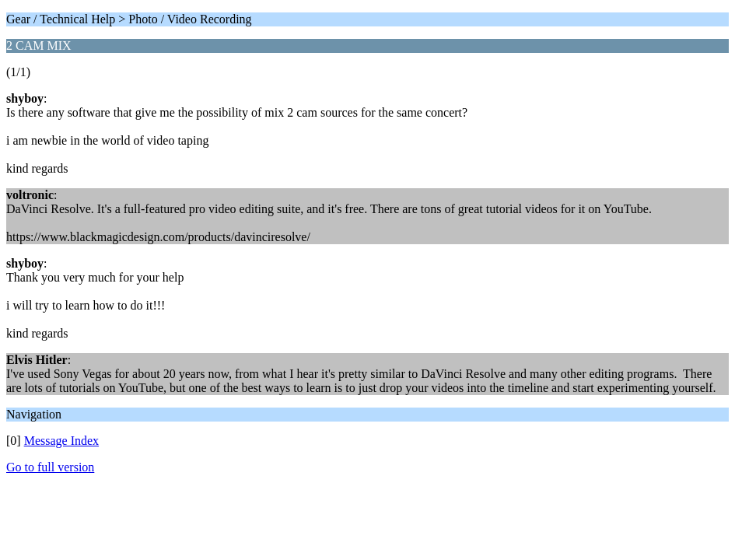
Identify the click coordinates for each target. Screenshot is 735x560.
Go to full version (50, 467)
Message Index (61, 441)
